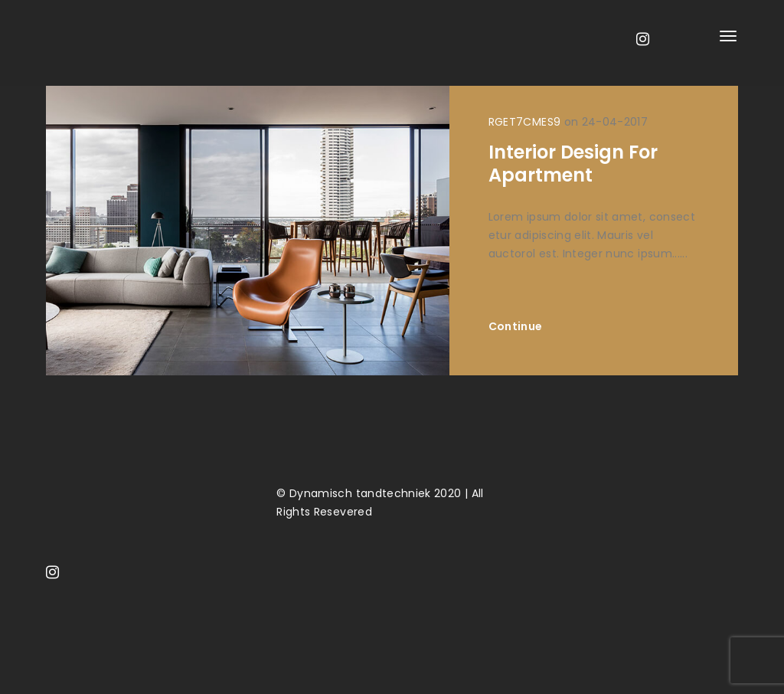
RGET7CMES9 (525, 122)
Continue (516, 326)
